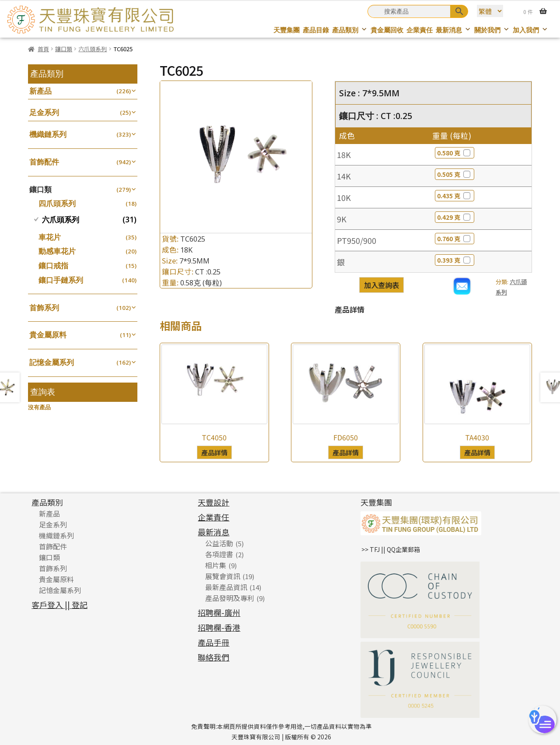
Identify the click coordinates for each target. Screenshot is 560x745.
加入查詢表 (381, 285)
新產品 (40, 91)
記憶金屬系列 (52, 362)
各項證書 (219, 554)
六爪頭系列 (93, 49)
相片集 (216, 565)
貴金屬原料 (48, 335)
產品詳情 (214, 452)
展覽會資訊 (223, 576)
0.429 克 (455, 217)
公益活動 (219, 543)
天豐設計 (213, 502)
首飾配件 (44, 162)
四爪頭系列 (57, 203)
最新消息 (453, 30)
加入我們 (530, 30)
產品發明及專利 (230, 598)
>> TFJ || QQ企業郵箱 (391, 549)
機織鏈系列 (48, 134)
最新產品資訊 (226, 587)
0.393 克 (455, 260)
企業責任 (420, 30)
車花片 (50, 237)
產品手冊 (213, 642)
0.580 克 (455, 153)
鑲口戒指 (53, 265)
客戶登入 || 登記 (59, 604)
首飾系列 (44, 307)
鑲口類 (64, 49)
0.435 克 (455, 196)
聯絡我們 (213, 657)
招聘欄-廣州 (219, 612)
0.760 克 (455, 239)
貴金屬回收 (387, 30)
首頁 (43, 49)
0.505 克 (455, 174)
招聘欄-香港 (219, 627)
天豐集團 (287, 30)
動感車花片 (57, 251)
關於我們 (492, 30)
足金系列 (44, 112)
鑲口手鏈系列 (61, 280)
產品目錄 (316, 30)
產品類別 (350, 30)
